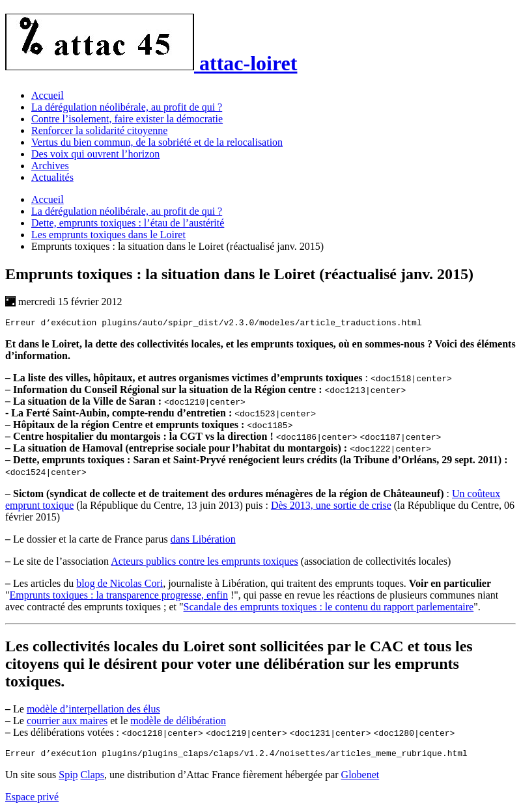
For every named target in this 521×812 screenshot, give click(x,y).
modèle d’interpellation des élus (93, 711)
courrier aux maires (67, 723)
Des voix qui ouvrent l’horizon (95, 154)
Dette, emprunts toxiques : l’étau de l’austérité (128, 223)
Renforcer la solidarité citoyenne (99, 130)
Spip (68, 778)
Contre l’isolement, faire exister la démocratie (127, 119)
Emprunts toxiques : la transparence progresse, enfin (119, 597)
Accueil (48, 95)
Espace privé (32, 801)
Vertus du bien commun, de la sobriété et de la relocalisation (157, 142)
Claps (92, 778)
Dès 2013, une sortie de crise (331, 507)
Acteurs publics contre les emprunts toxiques (204, 563)
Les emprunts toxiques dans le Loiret (108, 235)
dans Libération (203, 541)
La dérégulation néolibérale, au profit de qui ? (127, 107)
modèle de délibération (178, 723)
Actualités (52, 177)
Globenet (360, 778)
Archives (50, 166)
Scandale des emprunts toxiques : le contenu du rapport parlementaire (329, 609)
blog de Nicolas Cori (120, 585)
